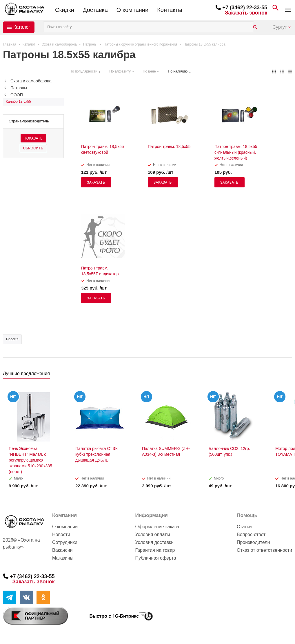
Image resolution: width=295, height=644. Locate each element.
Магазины (63, 558)
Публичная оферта (155, 558)
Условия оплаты (152, 534)
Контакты (170, 10)
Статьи (244, 527)
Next (288, 375)
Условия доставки (154, 542)
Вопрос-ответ (251, 534)
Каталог (22, 27)
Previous (278, 375)
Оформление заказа (157, 527)
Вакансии (62, 550)
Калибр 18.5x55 (18, 102)
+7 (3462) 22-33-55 (245, 8)
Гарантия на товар (155, 550)
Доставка (95, 10)
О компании (132, 10)
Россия (12, 339)
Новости (61, 534)
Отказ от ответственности (264, 550)
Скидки (65, 10)
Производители (253, 542)
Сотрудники (65, 542)
